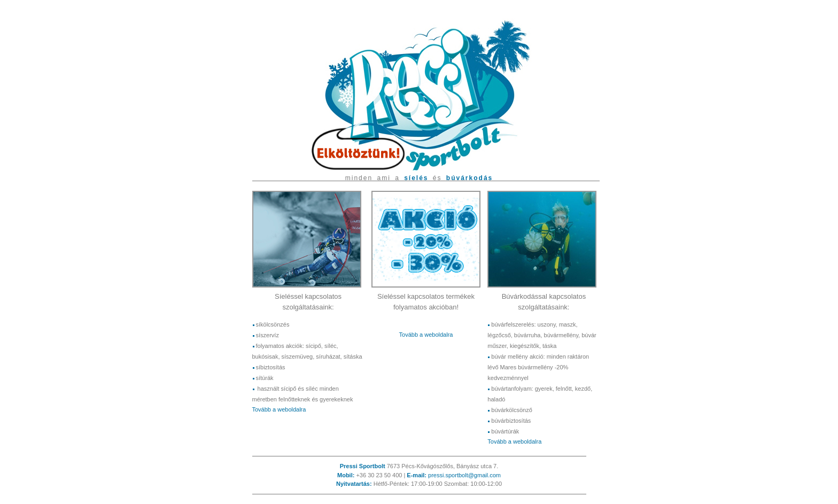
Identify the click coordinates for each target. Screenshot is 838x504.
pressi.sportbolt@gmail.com (464, 475)
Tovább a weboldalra (279, 409)
